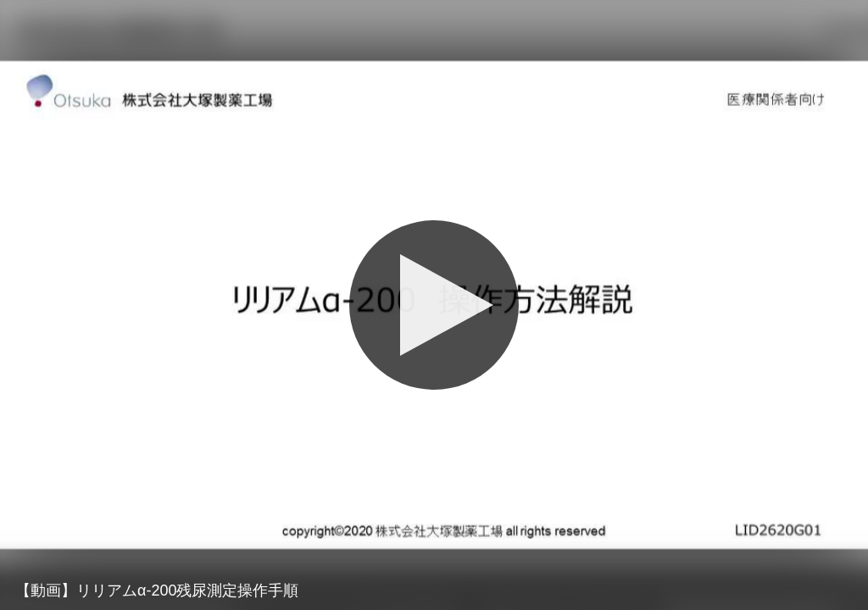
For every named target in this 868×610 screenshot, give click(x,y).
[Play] (434, 305)
